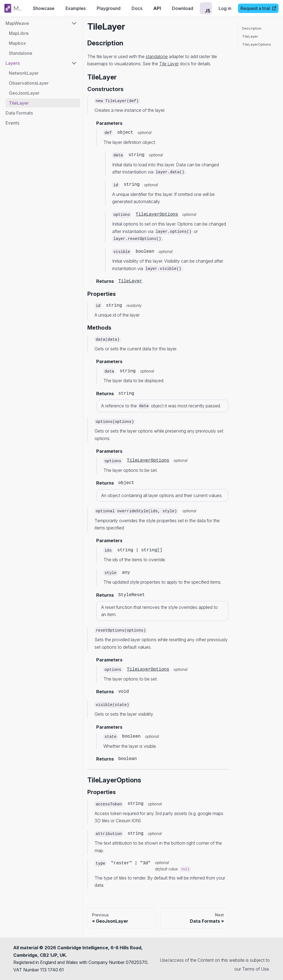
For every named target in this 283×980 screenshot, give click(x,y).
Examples (76, 8)
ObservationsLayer (29, 83)
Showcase (44, 8)
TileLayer (19, 103)
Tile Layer (169, 64)
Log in (225, 8)
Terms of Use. (256, 969)
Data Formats (19, 113)
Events (12, 123)
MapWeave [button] (17, 23)
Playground (109, 8)
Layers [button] (13, 63)
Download (183, 8)
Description (252, 28)
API (157, 8)
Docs (137, 8)
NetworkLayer (24, 73)
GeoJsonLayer (24, 93)
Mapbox (17, 43)
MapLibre (19, 33)
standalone (157, 56)
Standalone (21, 53)
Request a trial (258, 8)
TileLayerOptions (157, 214)
